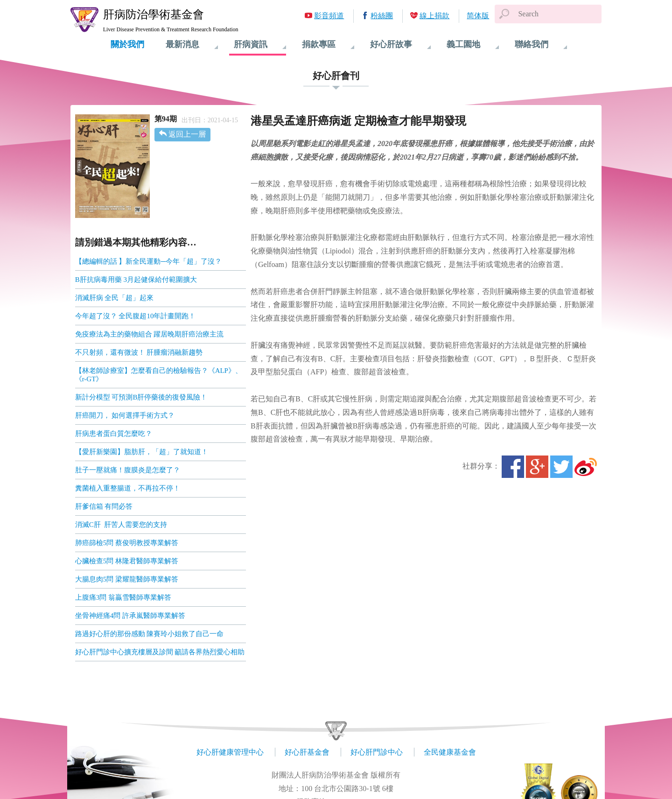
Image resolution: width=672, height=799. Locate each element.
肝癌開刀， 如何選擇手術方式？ (125, 415)
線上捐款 (434, 16)
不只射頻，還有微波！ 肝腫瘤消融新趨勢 (139, 352)
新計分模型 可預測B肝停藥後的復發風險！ (141, 397)
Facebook (513, 467)
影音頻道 (329, 16)
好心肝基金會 (307, 752)
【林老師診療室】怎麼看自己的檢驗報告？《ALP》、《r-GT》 (159, 375)
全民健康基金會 (450, 752)
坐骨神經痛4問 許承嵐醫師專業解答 (130, 616)
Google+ (537, 467)
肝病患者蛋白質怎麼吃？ (114, 434)
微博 (586, 467)
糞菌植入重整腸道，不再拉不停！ (128, 488)
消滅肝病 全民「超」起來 (115, 298)
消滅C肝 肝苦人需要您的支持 (121, 525)
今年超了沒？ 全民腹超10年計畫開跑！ (136, 316)
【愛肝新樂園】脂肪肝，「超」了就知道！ (142, 452)
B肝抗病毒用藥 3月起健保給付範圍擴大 (136, 280)
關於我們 (127, 44)
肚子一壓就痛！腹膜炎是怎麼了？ (128, 470)
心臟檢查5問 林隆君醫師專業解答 (127, 561)
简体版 (478, 16)
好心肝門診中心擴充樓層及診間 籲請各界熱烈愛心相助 (160, 652)
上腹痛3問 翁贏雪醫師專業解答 (123, 597)
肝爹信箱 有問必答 (104, 506)
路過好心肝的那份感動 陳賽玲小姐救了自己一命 (150, 634)
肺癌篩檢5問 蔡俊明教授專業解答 (127, 543)
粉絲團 (382, 16)
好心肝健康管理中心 (230, 752)
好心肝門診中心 (377, 752)
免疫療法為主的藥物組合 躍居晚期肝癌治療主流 (150, 334)
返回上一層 (187, 134)
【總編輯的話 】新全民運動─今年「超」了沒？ (148, 261)
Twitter (561, 467)
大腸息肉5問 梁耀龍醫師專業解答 (127, 579)
